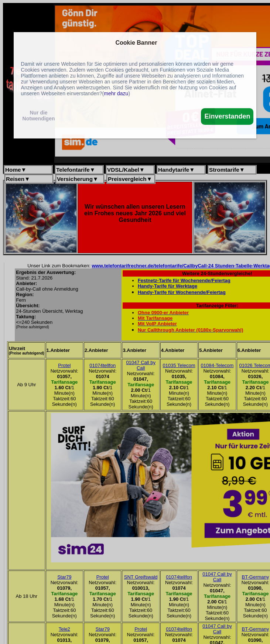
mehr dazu (116, 93)
